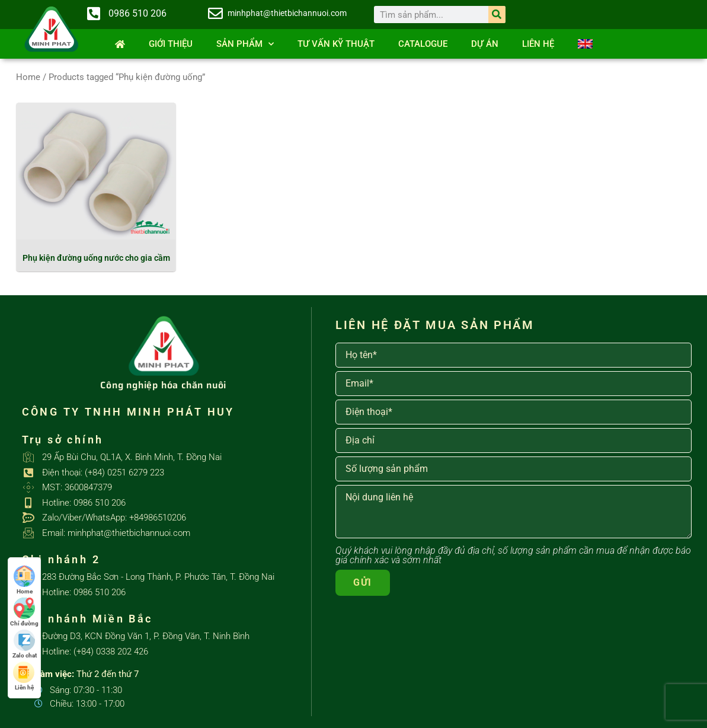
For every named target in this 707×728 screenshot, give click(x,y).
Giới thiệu (171, 44)
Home (28, 77)
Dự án (485, 44)
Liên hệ (538, 44)
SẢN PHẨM (245, 44)
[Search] (497, 15)
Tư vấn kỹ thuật (336, 44)
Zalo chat (25, 644)
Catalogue (423, 44)
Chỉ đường (24, 612)
